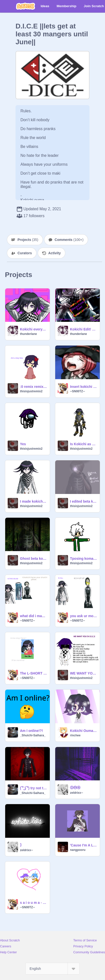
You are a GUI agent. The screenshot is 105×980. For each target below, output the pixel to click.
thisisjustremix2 (31, 391)
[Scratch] (26, 6)
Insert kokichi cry (83, 387)
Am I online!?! (31, 731)
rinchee (75, 735)
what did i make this (33, 616)
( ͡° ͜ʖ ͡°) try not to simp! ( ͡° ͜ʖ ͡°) (33, 788)
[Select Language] (52, 969)
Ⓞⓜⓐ (75, 788)
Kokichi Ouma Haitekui (83, 731)
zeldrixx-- (77, 793)
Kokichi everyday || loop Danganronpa (33, 329)
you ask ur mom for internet (83, 616)
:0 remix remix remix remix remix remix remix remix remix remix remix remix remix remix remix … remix (33, 387)
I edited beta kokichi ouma (83, 501)
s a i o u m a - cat (33, 903)
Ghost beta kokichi (33, 559)
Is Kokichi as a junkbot (83, 444)
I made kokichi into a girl (33, 501)
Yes (23, 444)
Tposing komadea (83, 559)
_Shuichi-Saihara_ (33, 735)
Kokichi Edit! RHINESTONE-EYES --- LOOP (83, 329)
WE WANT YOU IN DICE (83, 673)
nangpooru (78, 850)
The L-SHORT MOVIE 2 (33, 673)
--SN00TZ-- (78, 391)
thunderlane (28, 334)
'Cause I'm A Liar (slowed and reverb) (83, 845)
